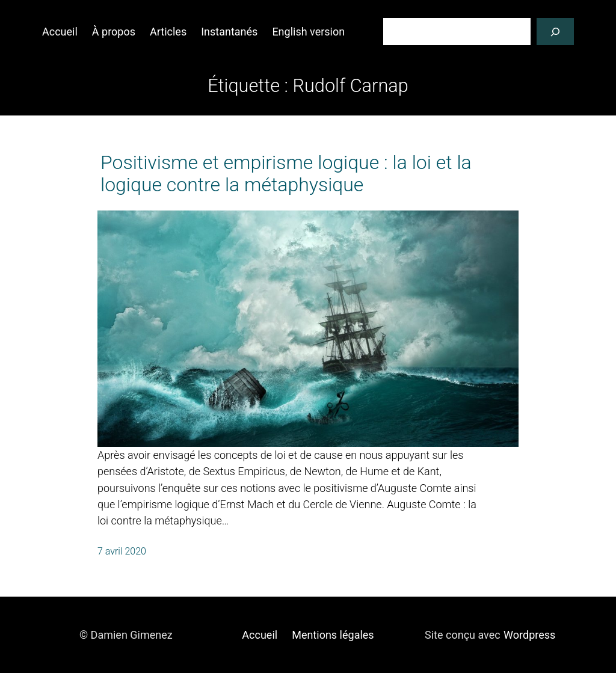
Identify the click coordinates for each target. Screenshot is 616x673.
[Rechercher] (555, 32)
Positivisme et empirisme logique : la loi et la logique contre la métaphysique (286, 174)
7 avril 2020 (122, 551)
